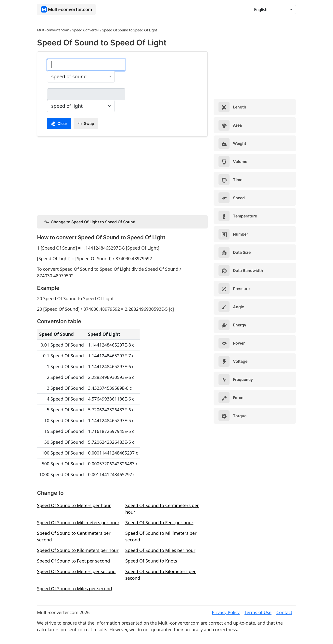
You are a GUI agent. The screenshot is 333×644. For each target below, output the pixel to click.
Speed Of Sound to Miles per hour (160, 550)
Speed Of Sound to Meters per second (76, 571)
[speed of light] (86, 94)
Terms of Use (258, 612)
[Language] (273, 10)
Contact (284, 612)
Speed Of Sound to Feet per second (73, 561)
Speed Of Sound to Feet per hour (159, 523)
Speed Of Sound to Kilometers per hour (78, 550)
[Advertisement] (122, 175)
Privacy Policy (226, 612)
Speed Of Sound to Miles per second (75, 589)
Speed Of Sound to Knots (151, 561)
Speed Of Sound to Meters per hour (74, 505)
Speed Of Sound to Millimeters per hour (78, 523)
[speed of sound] (86, 65)
